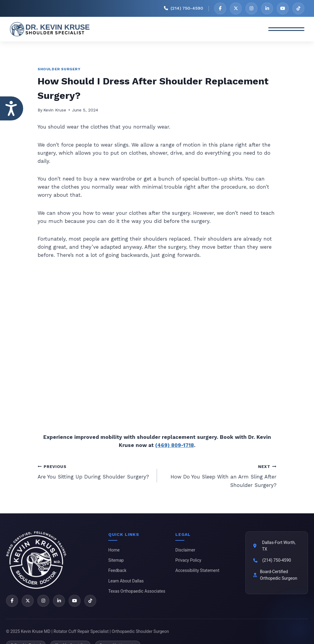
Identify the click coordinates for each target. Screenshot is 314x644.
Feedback (117, 570)
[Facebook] (220, 8)
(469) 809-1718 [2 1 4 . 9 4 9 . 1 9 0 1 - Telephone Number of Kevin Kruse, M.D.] (175, 445)
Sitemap (116, 560)
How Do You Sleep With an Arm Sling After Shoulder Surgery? (219, 475)
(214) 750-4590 (277, 560)
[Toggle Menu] (286, 29)
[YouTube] (283, 8)
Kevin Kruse (55, 110)
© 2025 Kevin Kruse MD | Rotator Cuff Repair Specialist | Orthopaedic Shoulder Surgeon (88, 631)
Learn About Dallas (126, 581)
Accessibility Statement (197, 570)
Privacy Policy (188, 560)
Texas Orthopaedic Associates (137, 591)
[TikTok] (298, 8)
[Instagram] (251, 8)
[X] (236, 8)
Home (114, 550)
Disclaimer (185, 550)
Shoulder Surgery (59, 69)
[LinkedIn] (267, 8)
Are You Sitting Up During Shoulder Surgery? (95, 471)
